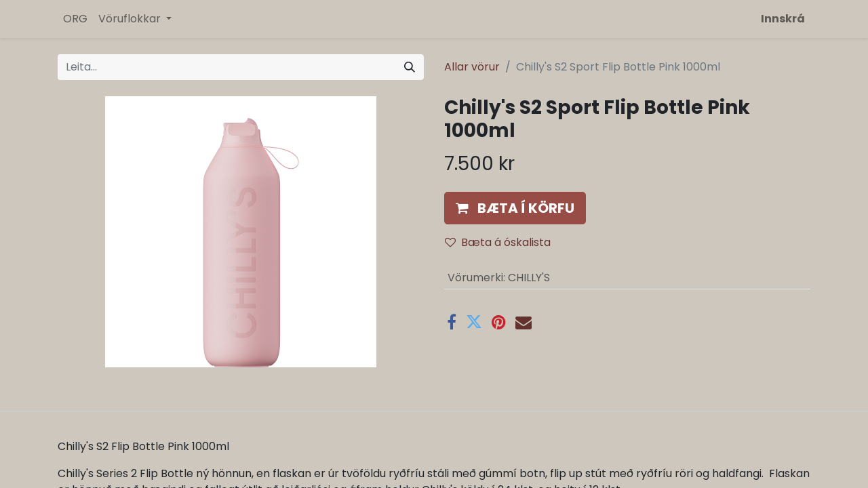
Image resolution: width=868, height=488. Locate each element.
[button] (515, 208)
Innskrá (783, 19)
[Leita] (410, 67)
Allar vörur (472, 67)
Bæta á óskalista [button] (498, 242)
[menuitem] (75, 19)
